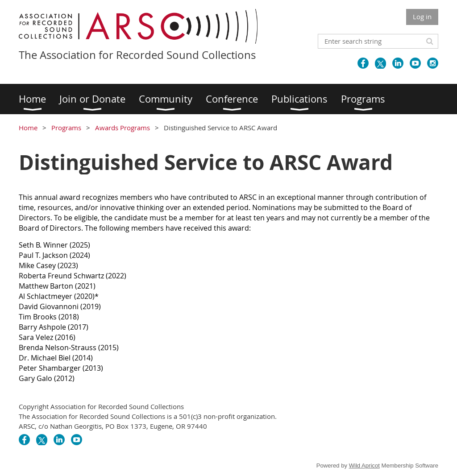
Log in (422, 17)
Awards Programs (123, 128)
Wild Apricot (364, 466)
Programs (66, 128)
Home (28, 128)
